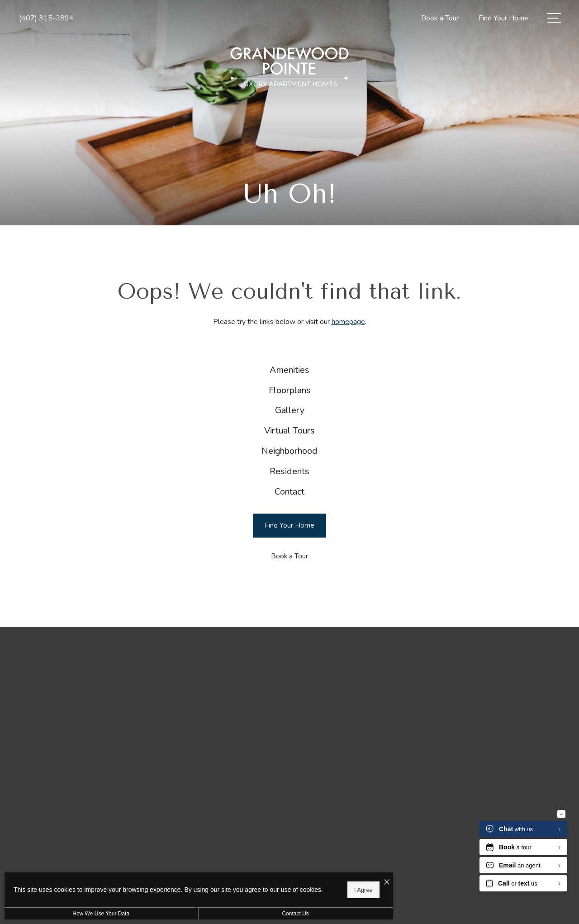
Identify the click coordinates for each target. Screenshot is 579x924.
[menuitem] (290, 373)
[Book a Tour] (289, 595)
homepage (348, 322)
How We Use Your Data (83, 914)
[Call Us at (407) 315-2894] (46, 18)
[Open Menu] (554, 18)
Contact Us (241, 914)
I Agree (292, 888)
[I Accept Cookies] (315, 879)
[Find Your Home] (289, 564)
